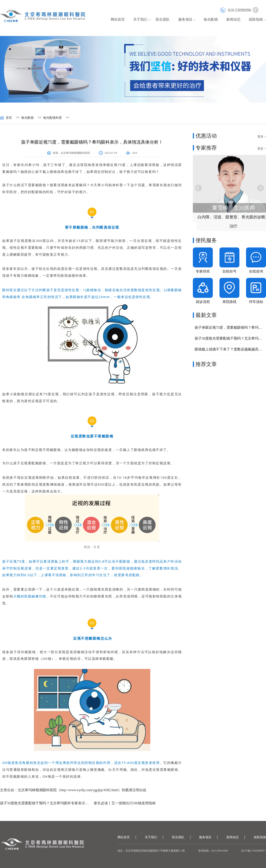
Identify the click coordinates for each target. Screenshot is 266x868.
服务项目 (185, 19)
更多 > (262, 137)
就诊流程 (203, 302)
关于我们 (140, 19)
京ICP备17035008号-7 (253, 851)
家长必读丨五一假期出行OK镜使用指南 (125, 803)
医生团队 (163, 19)
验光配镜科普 (53, 118)
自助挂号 (229, 271)
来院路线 (229, 302)
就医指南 (256, 19)
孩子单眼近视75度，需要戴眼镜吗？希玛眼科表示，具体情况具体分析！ (229, 327)
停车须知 (256, 302)
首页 (9, 118)
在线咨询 (256, 271)
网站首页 (118, 19)
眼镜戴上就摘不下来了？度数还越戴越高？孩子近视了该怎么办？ (229, 349)
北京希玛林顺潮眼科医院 (75, 153)
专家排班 (203, 271)
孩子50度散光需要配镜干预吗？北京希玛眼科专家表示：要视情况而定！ (45, 803)
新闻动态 (233, 19)
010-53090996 (236, 10)
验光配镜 (211, 19)
